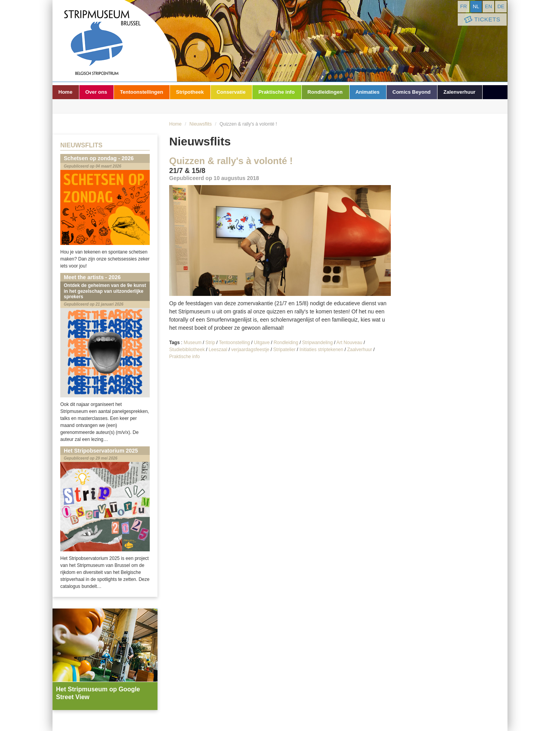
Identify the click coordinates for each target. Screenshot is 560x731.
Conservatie (231, 92)
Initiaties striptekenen (321, 350)
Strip (210, 343)
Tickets (481, 20)
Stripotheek (190, 92)
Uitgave (262, 343)
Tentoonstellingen (141, 92)
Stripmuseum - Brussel (115, 41)
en (488, 6)
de (501, 6)
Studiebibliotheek (187, 350)
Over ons (96, 92)
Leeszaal (218, 350)
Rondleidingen (325, 92)
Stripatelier (284, 350)
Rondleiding (286, 343)
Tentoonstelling (234, 343)
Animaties (367, 92)
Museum (192, 343)
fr (463, 6)
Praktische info (276, 92)
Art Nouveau (349, 343)
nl (476, 6)
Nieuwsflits (200, 124)
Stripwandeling (318, 343)
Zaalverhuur (360, 350)
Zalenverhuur (459, 92)
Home (65, 92)
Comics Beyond (411, 92)
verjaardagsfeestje (250, 350)
